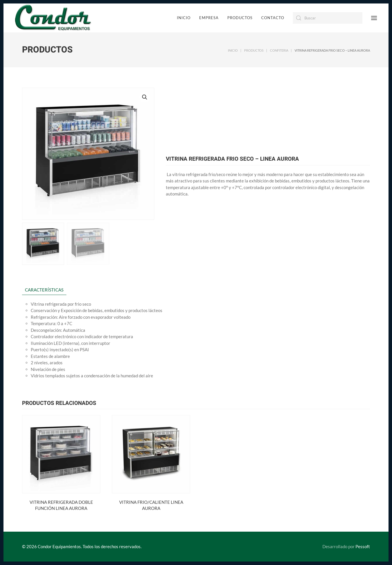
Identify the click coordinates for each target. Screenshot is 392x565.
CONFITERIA (279, 50)
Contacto (273, 18)
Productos (240, 18)
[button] (145, 97)
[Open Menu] (374, 18)
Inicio (184, 18)
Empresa (209, 18)
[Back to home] (53, 18)
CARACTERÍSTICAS (44, 290)
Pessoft (367, 546)
